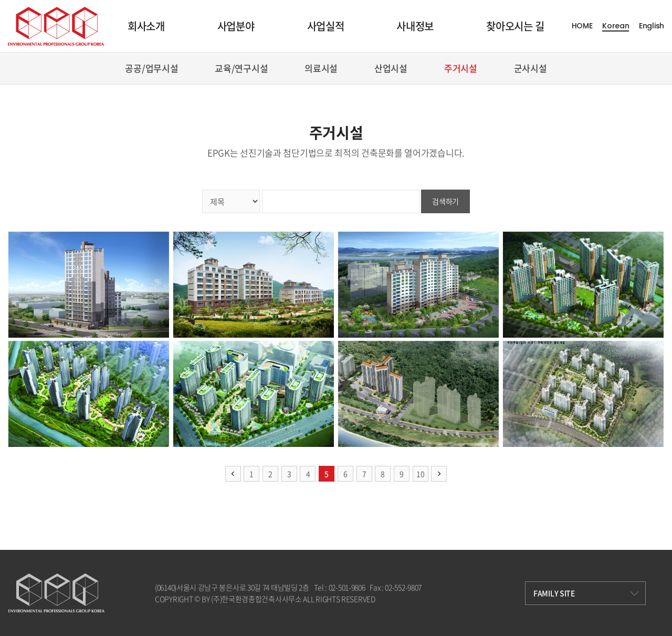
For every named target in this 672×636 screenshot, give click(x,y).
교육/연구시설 (241, 68)
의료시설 (321, 68)
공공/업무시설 (151, 68)
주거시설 (461, 68)
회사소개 (146, 26)
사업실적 (326, 26)
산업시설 (391, 68)
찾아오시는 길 (515, 26)
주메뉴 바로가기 (0, 0)
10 (420, 474)
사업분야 (236, 26)
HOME (582, 26)
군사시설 (531, 68)
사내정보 (415, 26)
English (652, 26)
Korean (616, 26)
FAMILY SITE (586, 593)
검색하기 (445, 201)
